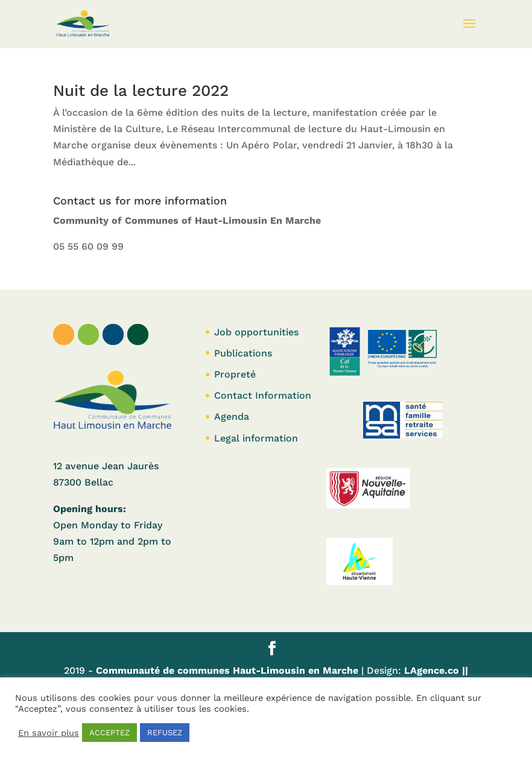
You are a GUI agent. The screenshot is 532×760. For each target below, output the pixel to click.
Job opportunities (256, 332)
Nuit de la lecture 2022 (141, 90)
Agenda (232, 416)
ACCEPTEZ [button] (109, 733)
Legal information (256, 438)
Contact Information (263, 395)
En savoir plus (49, 733)
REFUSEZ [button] (165, 733)
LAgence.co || (435, 670)
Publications (243, 353)
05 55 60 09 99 (88, 246)
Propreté (235, 374)
